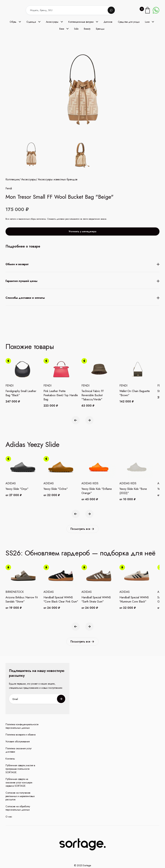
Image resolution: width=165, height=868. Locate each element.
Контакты (10, 759)
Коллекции (12, 183)
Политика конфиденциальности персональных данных (22, 726)
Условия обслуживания (18, 742)
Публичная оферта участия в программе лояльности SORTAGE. (20, 769)
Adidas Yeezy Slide (32, 444)
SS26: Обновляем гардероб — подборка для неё (81, 553)
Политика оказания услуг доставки (19, 750)
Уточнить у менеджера (82, 235)
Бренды (100, 29)
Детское (108, 22)
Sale (76, 29)
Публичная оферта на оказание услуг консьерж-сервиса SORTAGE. (19, 782)
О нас (9, 817)
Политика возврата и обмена (21, 735)
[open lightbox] (55, 155)
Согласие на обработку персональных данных (18, 808)
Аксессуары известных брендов (58, 183)
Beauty (87, 29)
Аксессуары (29, 183)
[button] (15, 22)
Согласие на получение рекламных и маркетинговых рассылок (20, 796)
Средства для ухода (129, 22)
